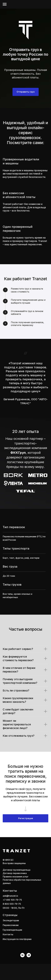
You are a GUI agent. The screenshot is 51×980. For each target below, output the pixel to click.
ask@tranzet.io (10, 896)
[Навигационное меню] (5, 4)
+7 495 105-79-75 (12, 900)
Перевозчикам (11, 925)
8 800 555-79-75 (12, 904)
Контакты (8, 934)
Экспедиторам (11, 920)
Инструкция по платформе (17, 939)
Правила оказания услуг (16, 877)
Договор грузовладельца (17, 870)
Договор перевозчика (15, 873)
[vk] (22, 955)
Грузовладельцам (12, 930)
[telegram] (29, 955)
